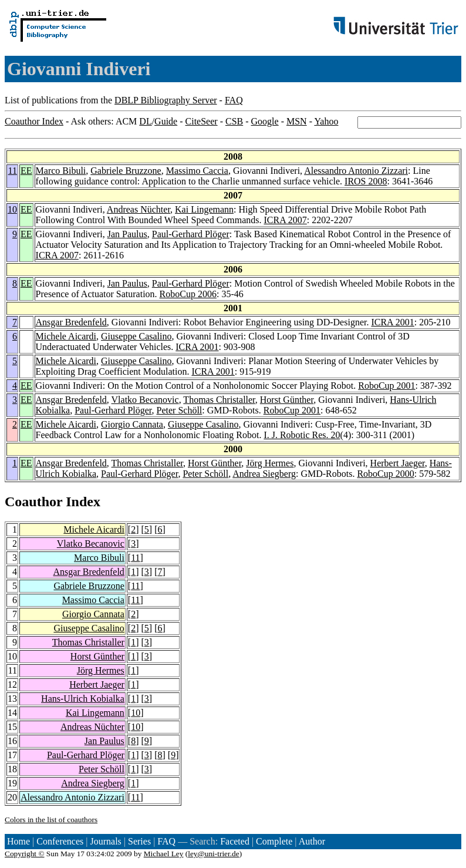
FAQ (234, 100)
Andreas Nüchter (139, 209)
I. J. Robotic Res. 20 (302, 435)
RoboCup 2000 (385, 474)
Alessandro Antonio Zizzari (356, 171)
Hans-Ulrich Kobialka (83, 699)
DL (145, 121)
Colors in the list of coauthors (51, 820)
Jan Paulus (127, 234)
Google (265, 121)
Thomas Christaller (219, 400)
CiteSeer (202, 121)
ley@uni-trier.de (213, 854)
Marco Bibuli (61, 171)
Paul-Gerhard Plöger (191, 234)
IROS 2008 (366, 181)
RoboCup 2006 (188, 294)
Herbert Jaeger (398, 463)
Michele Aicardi (66, 336)
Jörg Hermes (270, 463)
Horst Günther (287, 400)
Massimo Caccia (197, 171)
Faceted (235, 841)
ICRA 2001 (392, 322)
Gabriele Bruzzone (126, 171)
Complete (274, 841)
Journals (105, 841)
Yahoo (326, 121)
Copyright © (25, 854)
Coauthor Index (34, 121)
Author (312, 841)
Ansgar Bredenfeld (71, 322)
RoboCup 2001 (386, 386)
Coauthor (33, 502)
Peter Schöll (180, 410)
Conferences (60, 841)
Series (139, 841)
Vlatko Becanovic (145, 400)
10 (12, 209)
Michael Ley (164, 854)
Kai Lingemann (204, 209)
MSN (297, 121)
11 (13, 171)
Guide (166, 121)
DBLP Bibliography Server (166, 100)
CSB (234, 121)
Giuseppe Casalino (136, 336)
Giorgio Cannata (132, 424)
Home (18, 841)
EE (26, 171)
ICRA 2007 (286, 220)
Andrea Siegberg (264, 474)
